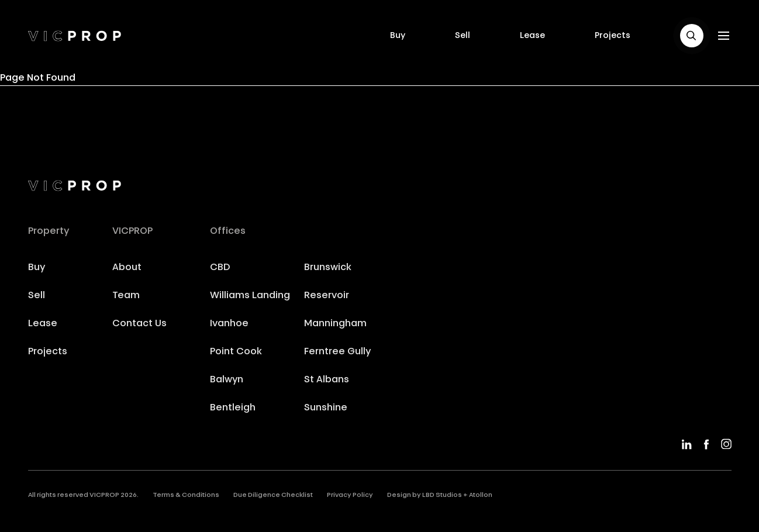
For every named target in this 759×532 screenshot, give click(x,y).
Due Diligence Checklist (273, 495)
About (127, 268)
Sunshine (326, 408)
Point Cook (236, 352)
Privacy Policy (350, 495)
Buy (398, 36)
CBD (220, 268)
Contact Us (139, 324)
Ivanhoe (229, 324)
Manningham (335, 324)
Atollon (481, 495)
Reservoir (327, 296)
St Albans (327, 380)
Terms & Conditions (186, 495)
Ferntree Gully (337, 352)
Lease (532, 36)
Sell (463, 36)
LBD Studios (442, 495)
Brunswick (328, 268)
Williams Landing (250, 296)
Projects (613, 36)
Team (126, 296)
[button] (692, 36)
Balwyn (227, 380)
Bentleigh (233, 408)
